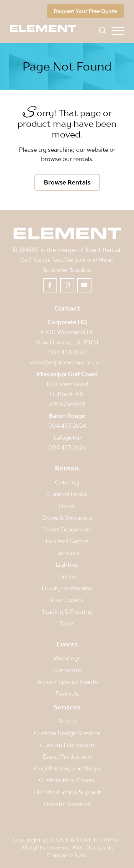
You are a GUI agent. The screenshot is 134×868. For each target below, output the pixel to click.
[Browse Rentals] (67, 182)
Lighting (67, 565)
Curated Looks (67, 494)
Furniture (67, 553)
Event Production (67, 757)
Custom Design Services (67, 733)
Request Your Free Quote (85, 11)
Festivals (67, 693)
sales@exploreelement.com (67, 362)
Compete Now (67, 855)
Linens (67, 576)
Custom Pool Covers (67, 780)
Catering (67, 482)
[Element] (46, 28)
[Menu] (118, 30)
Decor (67, 506)
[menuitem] (118, 30)
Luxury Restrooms (67, 588)
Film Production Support (67, 792)
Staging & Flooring (67, 612)
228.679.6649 (67, 404)
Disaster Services (67, 804)
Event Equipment (67, 529)
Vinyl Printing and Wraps (67, 768)
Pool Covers (67, 600)
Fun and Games (67, 541)
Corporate (67, 670)
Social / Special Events (67, 682)
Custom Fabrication (67, 745)
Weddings (67, 658)
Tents (67, 623)
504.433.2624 (67, 352)
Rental (67, 721)
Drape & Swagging (67, 518)
